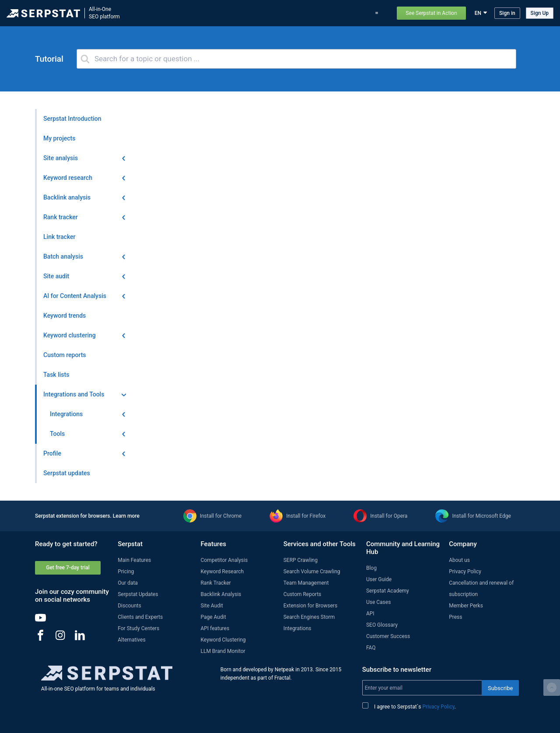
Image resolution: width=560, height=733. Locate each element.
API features (215, 628)
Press (455, 617)
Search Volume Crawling (312, 572)
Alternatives (131, 640)
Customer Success (388, 636)
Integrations (297, 628)
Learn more (126, 516)
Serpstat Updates (138, 594)
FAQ (371, 648)
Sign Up (540, 13)
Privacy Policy (465, 572)
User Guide (379, 579)
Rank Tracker (215, 583)
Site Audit (212, 606)
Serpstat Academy (388, 591)
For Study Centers (138, 628)
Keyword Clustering (223, 640)
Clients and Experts (140, 617)
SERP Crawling (301, 560)
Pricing (319, 13)
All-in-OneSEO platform (104, 13)
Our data (128, 583)
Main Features (134, 560)
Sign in (507, 13)
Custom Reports (303, 594)
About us (459, 560)
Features (189, 13)
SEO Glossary (382, 625)
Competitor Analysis (224, 560)
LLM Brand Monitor (223, 651)
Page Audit (213, 617)
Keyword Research (222, 572)
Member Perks (466, 606)
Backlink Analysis (221, 594)
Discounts (129, 606)
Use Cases (348, 13)
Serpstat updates (263, 13)
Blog (297, 13)
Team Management (306, 583)
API (370, 614)
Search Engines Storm (309, 617)
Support (379, 13)
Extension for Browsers (310, 606)
